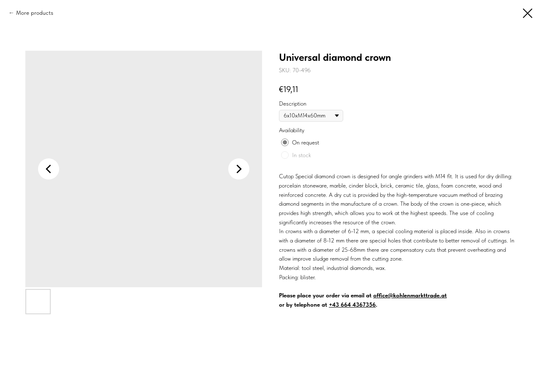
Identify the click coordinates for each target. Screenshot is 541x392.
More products (35, 13)
